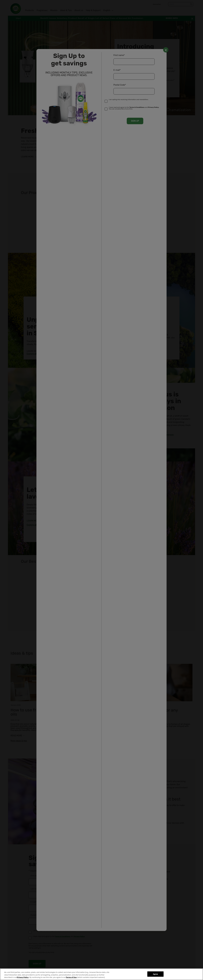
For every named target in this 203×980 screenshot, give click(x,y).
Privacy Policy (23, 977)
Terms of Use (71, 977)
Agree (155, 974)
